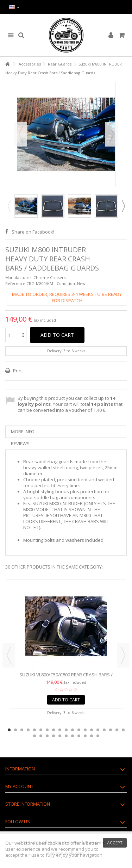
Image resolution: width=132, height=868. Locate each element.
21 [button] (41, 736)
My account (19, 786)
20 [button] (34, 736)
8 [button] (54, 730)
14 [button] (92, 730)
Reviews (20, 444)
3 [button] (22, 730)
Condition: (66, 283)
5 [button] (34, 730)
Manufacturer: (19, 277)
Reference (15, 283)
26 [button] (73, 736)
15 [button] (98, 730)
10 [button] (66, 730)
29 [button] (92, 736)
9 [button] (60, 730)
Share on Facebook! (33, 232)
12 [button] (79, 730)
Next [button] (112, 134)
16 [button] (104, 730)
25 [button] (66, 736)
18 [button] (117, 730)
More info (23, 432)
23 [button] (54, 736)
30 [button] (98, 736)
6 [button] (41, 730)
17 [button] (111, 730)
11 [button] (73, 730)
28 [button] (85, 736)
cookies (56, 843)
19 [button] (123, 730)
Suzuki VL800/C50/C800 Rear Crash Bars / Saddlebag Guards (66, 678)
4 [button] (28, 730)
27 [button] (79, 736)
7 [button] (47, 730)
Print (17, 371)
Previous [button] (21, 134)
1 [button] (9, 730)
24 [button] (60, 736)
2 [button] (15, 730)
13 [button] (85, 730)
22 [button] (47, 736)
